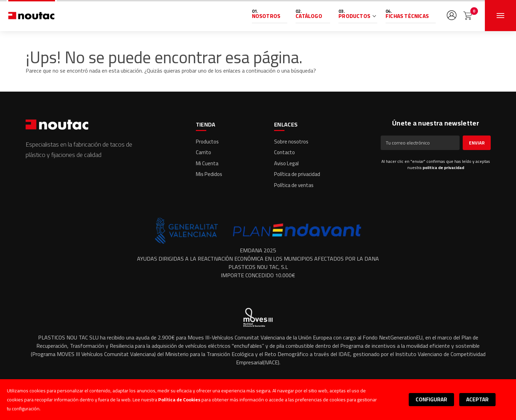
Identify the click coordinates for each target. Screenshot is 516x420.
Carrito (203, 152)
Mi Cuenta (207, 163)
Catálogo (309, 16)
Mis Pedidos (209, 174)
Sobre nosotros (291, 142)
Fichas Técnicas (407, 16)
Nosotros (266, 16)
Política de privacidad (297, 174)
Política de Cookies (179, 400)
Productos (354, 16)
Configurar (431, 399)
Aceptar (477, 399)
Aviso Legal (286, 163)
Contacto (284, 152)
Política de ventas (294, 185)
